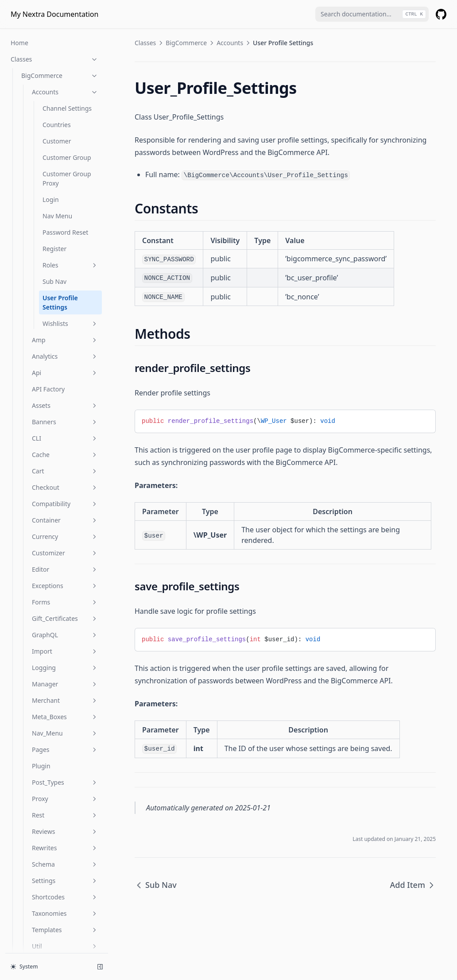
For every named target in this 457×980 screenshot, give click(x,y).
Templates (65, 788)
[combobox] (372, 14)
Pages (65, 607)
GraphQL (65, 493)
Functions (54, 870)
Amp (65, 198)
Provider (33, 853)
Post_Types (65, 640)
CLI (65, 296)
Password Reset (65, 90)
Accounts (230, 43)
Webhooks (65, 820)
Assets (65, 263)
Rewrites (65, 706)
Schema (65, 722)
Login (51, 57)
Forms (65, 460)
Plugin (41, 624)
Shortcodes (65, 755)
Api (65, 230)
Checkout (65, 345)
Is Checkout (38, 919)
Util (65, 804)
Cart (65, 329)
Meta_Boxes (65, 575)
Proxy (65, 657)
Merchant (65, 558)
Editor (65, 427)
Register (54, 107)
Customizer (65, 411)
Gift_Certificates (65, 476)
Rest (65, 673)
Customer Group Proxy (67, 36)
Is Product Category (50, 951)
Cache (65, 312)
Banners (65, 280)
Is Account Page (45, 886)
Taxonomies (65, 771)
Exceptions (65, 444)
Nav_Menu (65, 591)
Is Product (36, 935)
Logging (65, 525)
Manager (65, 542)
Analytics (65, 214)
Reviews (65, 689)
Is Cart (31, 902)
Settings (65, 738)
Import (65, 509)
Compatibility (65, 362)
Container (65, 378)
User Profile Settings (60, 160)
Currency (65, 394)
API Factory (48, 247)
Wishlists (70, 181)
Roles (70, 123)
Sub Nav (54, 139)
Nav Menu (57, 74)
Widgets (65, 837)
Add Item (413, 885)
